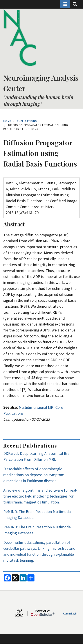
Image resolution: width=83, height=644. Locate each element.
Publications (27, 121)
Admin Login (70, 613)
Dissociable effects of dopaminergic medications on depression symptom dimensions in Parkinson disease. (34, 475)
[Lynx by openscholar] (23, 613)
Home (7, 121)
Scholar (42, 613)
